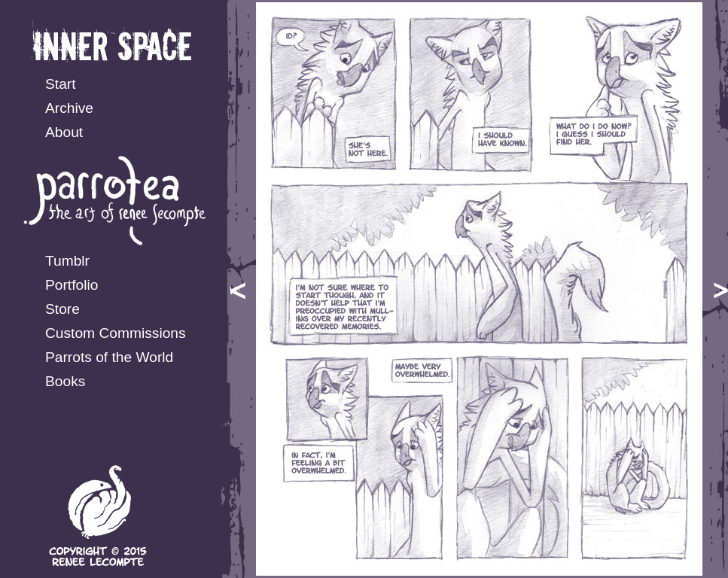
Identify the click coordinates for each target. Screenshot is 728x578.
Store (62, 309)
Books (65, 381)
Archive (69, 108)
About (64, 132)
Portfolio (72, 285)
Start (61, 84)
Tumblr (67, 261)
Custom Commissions (116, 333)
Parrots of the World (109, 357)
